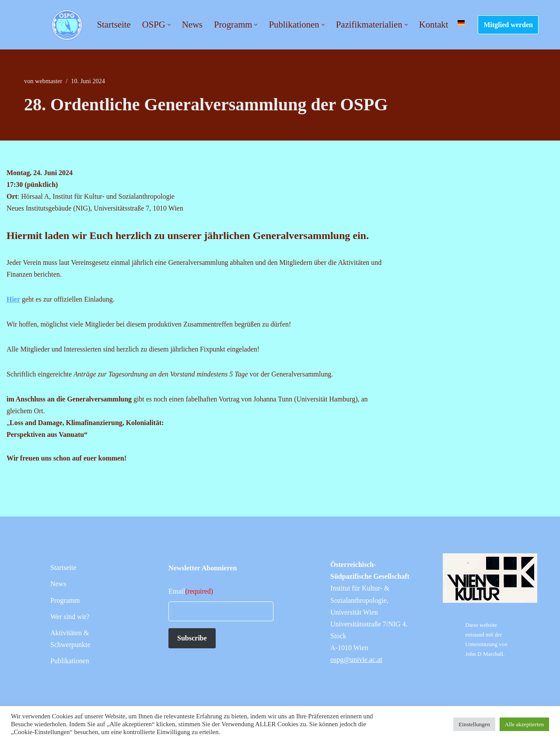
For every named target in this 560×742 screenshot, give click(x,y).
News (192, 25)
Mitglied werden (508, 25)
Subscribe (192, 639)
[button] (169, 25)
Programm (65, 601)
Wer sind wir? (70, 617)
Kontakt (434, 25)
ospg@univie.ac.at (356, 661)
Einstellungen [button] (474, 724)
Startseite (114, 25)
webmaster (49, 81)
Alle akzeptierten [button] (524, 724)
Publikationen (70, 662)
